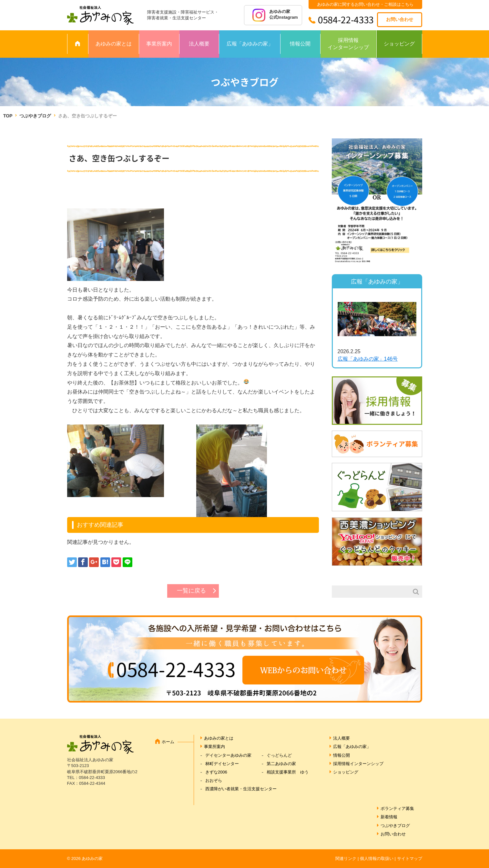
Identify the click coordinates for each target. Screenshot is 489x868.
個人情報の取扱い (377, 858)
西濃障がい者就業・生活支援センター (241, 789)
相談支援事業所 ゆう (288, 772)
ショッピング (399, 44)
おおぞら (214, 780)
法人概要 (199, 44)
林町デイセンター (222, 764)
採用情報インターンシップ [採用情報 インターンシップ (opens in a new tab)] (348, 44)
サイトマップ (410, 858)
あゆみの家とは (114, 44)
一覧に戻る (191, 591)
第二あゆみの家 (281, 764)
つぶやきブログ (35, 116)
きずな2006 (216, 772)
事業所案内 (159, 44)
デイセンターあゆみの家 (228, 755)
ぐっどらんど (279, 755)
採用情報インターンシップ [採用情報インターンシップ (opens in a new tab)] (358, 764)
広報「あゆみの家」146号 (368, 359)
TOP (8, 116)
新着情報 (389, 817)
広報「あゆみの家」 (250, 44)
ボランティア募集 (397, 808)
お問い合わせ (400, 19)
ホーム (168, 742)
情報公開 (300, 44)
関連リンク (346, 858)
